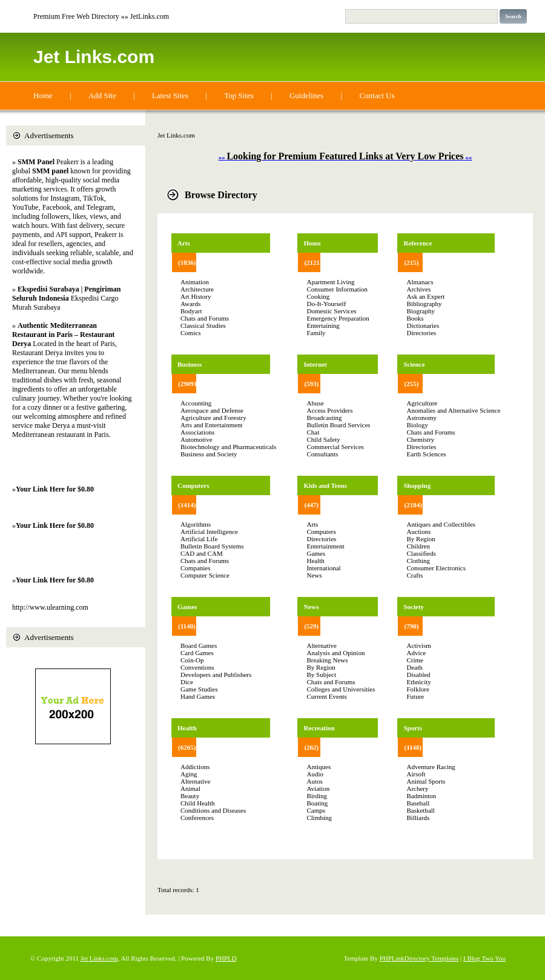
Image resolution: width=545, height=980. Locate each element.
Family (316, 333)
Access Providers (329, 410)
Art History (196, 296)
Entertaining (323, 325)
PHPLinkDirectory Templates (419, 958)
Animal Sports (426, 781)
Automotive (197, 439)
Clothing (418, 561)
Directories (321, 539)
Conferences (197, 818)
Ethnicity (418, 682)
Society (414, 607)
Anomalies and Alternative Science (453, 410)
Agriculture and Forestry (213, 418)
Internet (315, 364)
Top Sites (239, 95)
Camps (316, 810)
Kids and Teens (325, 485)
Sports (413, 728)
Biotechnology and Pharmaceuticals (228, 447)
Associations (197, 432)
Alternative (195, 781)
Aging (189, 774)
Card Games (197, 653)
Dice (187, 682)
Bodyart (191, 311)
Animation (195, 282)
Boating (317, 803)
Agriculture (422, 403)
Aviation (318, 788)
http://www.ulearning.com (50, 607)
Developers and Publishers (216, 675)
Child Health (198, 803)
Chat (313, 432)
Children (418, 546)
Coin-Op (192, 660)
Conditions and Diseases (213, 810)
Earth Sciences (426, 454)
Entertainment (325, 546)
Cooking (318, 296)
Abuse (315, 403)
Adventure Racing (431, 767)
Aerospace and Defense (212, 410)
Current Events (326, 696)
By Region (321, 667)
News (314, 575)
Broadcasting (324, 418)
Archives (418, 289)
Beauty (190, 796)
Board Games (199, 645)
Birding (317, 796)
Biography (420, 311)
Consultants (322, 454)
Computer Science (205, 575)
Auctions (418, 532)
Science (414, 364)
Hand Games (198, 696)
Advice (416, 653)
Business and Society (209, 454)
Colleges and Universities (341, 689)
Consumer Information (337, 289)
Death (414, 667)
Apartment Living (330, 282)
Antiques (319, 767)
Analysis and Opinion (335, 653)
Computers (193, 485)
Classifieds (421, 553)
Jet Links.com (94, 57)
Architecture (197, 289)
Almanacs (420, 282)
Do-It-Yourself (326, 304)
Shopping (417, 485)
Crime (415, 660)
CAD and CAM (202, 553)
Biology (417, 425)
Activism (418, 645)
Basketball (420, 810)
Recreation (319, 728)
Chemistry (420, 439)
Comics (191, 333)
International (323, 568)
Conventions (197, 667)
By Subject (321, 675)
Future (415, 696)
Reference (418, 243)
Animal (190, 788)
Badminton (421, 796)
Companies (196, 568)
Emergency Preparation (338, 318)
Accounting (196, 403)
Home (43, 95)
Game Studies (199, 689)
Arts (184, 243)
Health (187, 728)
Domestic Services (331, 311)
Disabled (418, 675)
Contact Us (377, 95)
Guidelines (306, 95)
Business (190, 364)
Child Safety (323, 439)
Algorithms (196, 524)
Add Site (102, 95)
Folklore (418, 689)
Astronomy (421, 418)
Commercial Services (335, 447)
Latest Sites (170, 95)
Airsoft (416, 774)
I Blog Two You (484, 958)
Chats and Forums (205, 318)
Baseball (418, 803)
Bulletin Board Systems (212, 546)
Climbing (319, 818)
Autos (314, 781)
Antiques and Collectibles (441, 524)
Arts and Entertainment (212, 425)
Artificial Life (199, 539)
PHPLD (226, 958)
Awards (190, 304)
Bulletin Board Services (338, 425)
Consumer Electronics (436, 568)
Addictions (195, 767)
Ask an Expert (425, 296)
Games (187, 607)
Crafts (415, 575)
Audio (315, 774)
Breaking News (327, 660)
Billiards (418, 818)
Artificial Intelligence (209, 532)
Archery (417, 788)
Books (415, 318)
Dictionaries (423, 325)
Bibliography (424, 304)
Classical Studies (203, 325)
